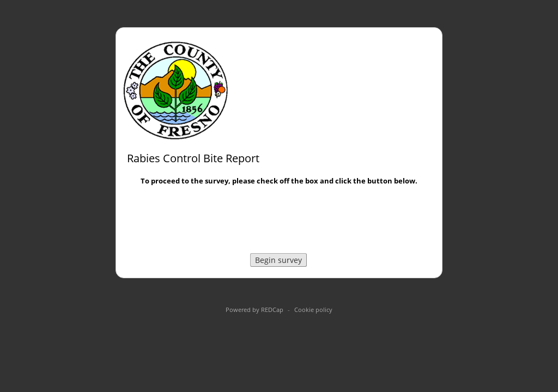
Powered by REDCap (254, 310)
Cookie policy (313, 310)
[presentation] (279, 221)
